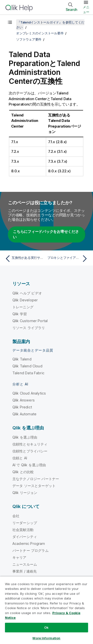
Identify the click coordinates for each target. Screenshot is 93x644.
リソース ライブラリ (29, 328)
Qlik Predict (22, 407)
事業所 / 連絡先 (25, 571)
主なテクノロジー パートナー (36, 479)
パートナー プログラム (31, 550)
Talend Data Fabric (28, 373)
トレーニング (23, 307)
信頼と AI (20, 458)
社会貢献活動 (23, 530)
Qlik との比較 (23, 472)
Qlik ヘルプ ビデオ (27, 293)
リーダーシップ (25, 523)
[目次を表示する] (10, 22)
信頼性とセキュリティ (30, 444)
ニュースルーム (25, 564)
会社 (16, 516)
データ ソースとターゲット (34, 486)
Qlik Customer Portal (30, 321)
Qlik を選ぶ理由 (25, 437)
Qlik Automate (24, 414)
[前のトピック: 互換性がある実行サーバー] (25, 259)
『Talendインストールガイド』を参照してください (50, 25)
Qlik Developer (25, 300)
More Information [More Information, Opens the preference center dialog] (46, 638)
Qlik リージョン (25, 493)
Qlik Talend (22, 359)
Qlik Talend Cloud (27, 366)
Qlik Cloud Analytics (29, 393)
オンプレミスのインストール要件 (40, 33)
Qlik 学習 (20, 314)
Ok (46, 627)
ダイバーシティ (25, 537)
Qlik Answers (24, 400)
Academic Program (29, 544)
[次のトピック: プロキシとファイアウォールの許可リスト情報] (68, 259)
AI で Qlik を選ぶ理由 (29, 465)
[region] (46, 610)
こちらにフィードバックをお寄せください (46, 234)
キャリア (19, 557)
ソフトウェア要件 (29, 39)
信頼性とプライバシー (30, 451)
